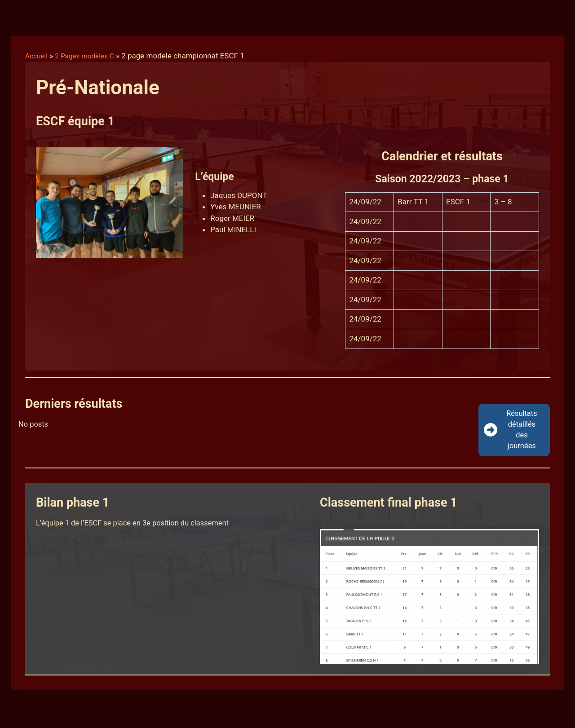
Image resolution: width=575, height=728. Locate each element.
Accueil (38, 56)
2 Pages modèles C (90, 56)
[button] (514, 431)
